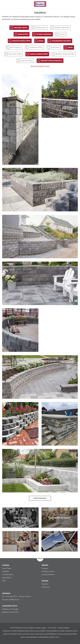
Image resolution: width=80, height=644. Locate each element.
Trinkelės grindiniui (62, 28)
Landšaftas (6, 571)
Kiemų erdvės (23, 34)
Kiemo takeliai (16, 47)
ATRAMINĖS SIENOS (21, 28)
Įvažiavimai (55, 47)
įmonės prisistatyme (48, 574)
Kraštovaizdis (41, 28)
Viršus (40, 559)
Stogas (62, 34)
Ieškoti (77, 4)
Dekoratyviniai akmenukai (51, 61)
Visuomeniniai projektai (61, 41)
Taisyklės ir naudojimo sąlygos (37, 628)
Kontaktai (45, 584)
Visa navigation (4, 4)
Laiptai (70, 47)
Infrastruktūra (7, 578)
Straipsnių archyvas (48, 571)
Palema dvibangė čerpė (39, 54)
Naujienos (45, 568)
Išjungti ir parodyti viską (40, 66)
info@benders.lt (14, 600)
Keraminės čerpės (15, 54)
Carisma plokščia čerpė (21, 41)
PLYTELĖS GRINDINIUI (44, 34)
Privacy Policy (52, 628)
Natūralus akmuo (36, 47)
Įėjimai (41, 41)
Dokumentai (46, 587)
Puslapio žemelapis (63, 628)
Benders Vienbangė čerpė (65, 54)
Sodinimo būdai (27, 61)
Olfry (4, 581)
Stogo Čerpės (7, 568)
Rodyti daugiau (40, 498)
